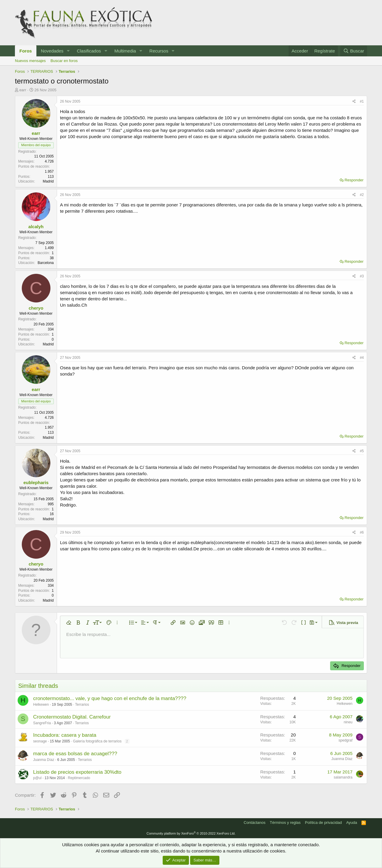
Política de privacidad (324, 823)
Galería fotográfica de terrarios (97, 741)
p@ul (37, 778)
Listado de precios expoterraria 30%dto (77, 772)
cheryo (36, 308)
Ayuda (352, 823)
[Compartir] (354, 102)
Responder (354, 180)
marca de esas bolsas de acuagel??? (75, 754)
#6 (362, 532)
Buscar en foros (64, 61)
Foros (26, 51)
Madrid (48, 181)
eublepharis (36, 482)
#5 (362, 451)
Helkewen (41, 705)
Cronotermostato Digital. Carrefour (72, 717)
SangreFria (42, 723)
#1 (362, 101)
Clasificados (89, 51)
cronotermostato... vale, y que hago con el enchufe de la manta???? (110, 698)
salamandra (343, 777)
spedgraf (345, 740)
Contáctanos (255, 823)
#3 (362, 276)
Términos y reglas (285, 823)
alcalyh (36, 227)
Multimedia (125, 51)
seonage (40, 741)
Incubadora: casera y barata (65, 735)
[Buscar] (354, 51)
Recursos (159, 51)
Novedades (52, 51)
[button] (68, 51)
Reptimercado (79, 778)
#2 (362, 195)
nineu (348, 722)
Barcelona (46, 263)
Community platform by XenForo (191, 833)
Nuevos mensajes (30, 61)
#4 (362, 358)
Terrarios (82, 705)
